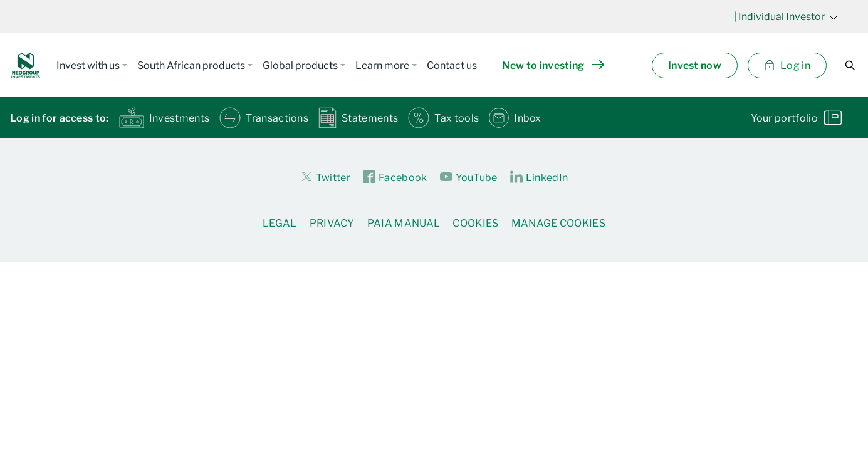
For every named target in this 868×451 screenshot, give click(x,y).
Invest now (695, 65)
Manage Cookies (558, 223)
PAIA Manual (404, 223)
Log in (787, 65)
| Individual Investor (786, 17)
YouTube (469, 177)
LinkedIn (539, 177)
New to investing (553, 65)
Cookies (475, 223)
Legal (280, 223)
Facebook (395, 177)
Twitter (325, 177)
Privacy (332, 223)
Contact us (452, 65)
